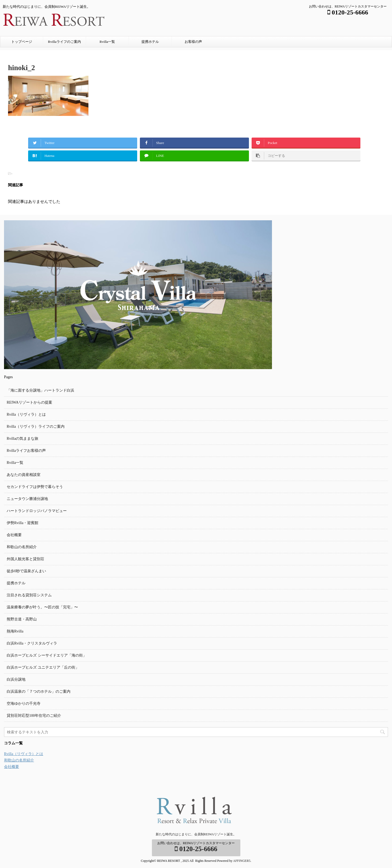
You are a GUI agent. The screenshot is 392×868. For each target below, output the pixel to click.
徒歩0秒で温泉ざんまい (26, 571)
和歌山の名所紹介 (22, 547)
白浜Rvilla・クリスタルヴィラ (32, 643)
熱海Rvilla (15, 631)
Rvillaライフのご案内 (64, 42)
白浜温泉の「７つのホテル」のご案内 (39, 691)
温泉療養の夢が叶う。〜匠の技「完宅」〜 (42, 607)
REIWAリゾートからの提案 (29, 402)
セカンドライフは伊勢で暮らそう (35, 487)
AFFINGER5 (242, 861)
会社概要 (14, 535)
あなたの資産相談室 (24, 475)
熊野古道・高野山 (22, 619)
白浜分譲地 (16, 679)
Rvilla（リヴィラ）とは (26, 414)
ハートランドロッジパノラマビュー (37, 511)
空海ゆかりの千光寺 (24, 704)
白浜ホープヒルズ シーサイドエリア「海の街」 (47, 655)
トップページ (22, 42)
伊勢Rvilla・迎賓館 (23, 523)
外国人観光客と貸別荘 (25, 559)
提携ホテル (150, 42)
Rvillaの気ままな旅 (23, 439)
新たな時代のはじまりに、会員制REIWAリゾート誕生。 (196, 834)
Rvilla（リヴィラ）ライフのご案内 (36, 427)
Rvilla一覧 (107, 42)
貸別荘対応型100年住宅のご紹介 (34, 716)
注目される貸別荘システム (29, 595)
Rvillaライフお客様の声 (26, 451)
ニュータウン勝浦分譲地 (27, 499)
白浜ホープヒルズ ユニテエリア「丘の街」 (43, 667)
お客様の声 (193, 42)
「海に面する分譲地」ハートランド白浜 (40, 390)
